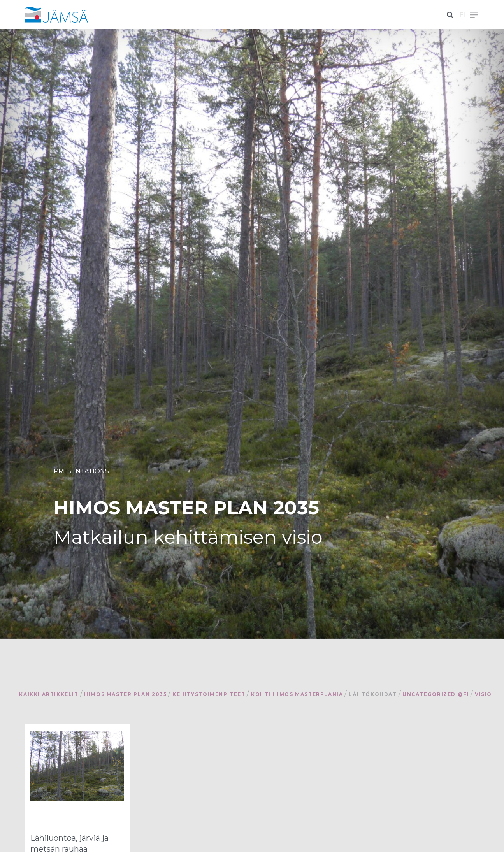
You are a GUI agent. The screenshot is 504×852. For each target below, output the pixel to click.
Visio (483, 694)
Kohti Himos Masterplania (297, 694)
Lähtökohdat (373, 694)
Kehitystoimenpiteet (209, 694)
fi (462, 15)
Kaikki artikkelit (49, 694)
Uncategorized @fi (436, 694)
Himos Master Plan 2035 (125, 694)
